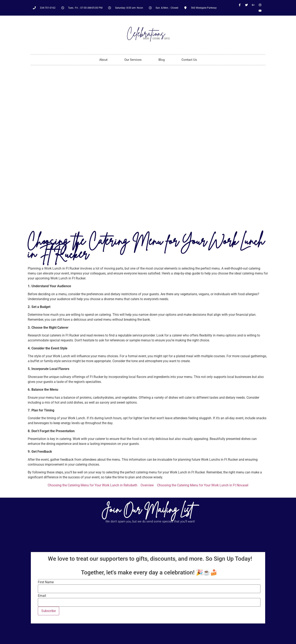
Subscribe (49, 611)
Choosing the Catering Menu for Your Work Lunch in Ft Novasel (203, 485)
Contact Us (189, 60)
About (103, 60)
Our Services (133, 60)
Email (42, 596)
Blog (162, 60)
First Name (46, 582)
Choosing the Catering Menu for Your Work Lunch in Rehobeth (92, 485)
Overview (147, 485)
